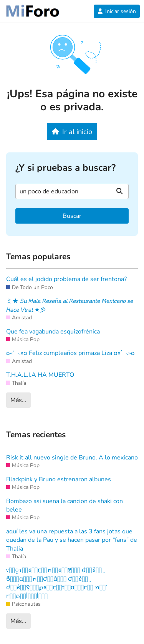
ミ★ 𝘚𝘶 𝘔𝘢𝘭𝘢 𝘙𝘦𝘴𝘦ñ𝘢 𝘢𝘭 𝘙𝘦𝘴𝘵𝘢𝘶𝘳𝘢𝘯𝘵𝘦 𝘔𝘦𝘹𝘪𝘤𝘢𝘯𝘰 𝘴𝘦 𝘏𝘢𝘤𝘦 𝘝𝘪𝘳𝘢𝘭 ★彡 (70, 305)
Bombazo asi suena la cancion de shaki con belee (65, 505)
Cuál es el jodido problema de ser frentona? (66, 279)
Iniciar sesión (117, 11)
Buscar (72, 216)
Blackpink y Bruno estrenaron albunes (59, 479)
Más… (18, 400)
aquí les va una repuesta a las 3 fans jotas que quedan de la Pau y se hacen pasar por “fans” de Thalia (72, 540)
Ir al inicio (72, 132)
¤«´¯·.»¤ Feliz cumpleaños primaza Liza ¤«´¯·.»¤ (70, 353)
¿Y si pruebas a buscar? (65, 168)
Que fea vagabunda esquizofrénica (53, 332)
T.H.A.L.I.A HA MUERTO (40, 375)
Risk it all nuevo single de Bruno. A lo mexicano (72, 458)
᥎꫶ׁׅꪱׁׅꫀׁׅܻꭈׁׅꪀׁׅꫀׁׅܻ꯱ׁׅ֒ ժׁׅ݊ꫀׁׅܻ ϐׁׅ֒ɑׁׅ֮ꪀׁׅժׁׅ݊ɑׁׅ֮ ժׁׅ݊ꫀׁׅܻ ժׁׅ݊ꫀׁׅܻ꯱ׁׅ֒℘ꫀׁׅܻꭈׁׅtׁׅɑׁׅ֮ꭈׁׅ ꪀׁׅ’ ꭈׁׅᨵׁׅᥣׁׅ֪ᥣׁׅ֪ (57, 583)
